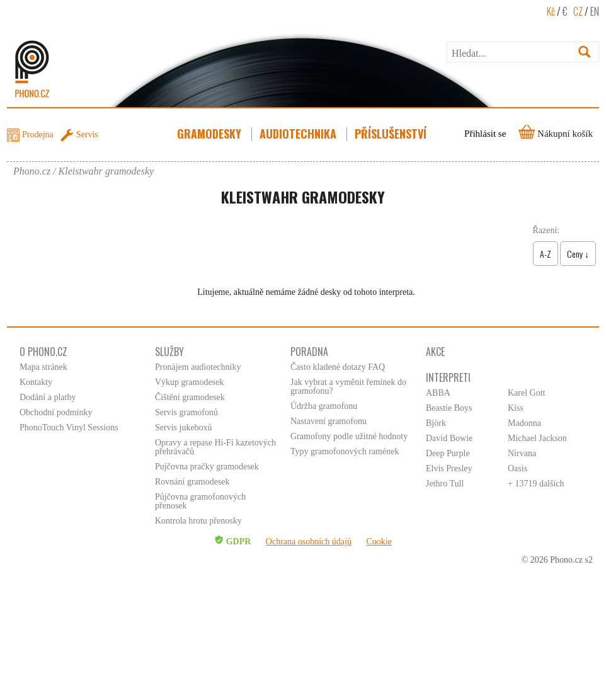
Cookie (379, 542)
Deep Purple (448, 453)
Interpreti (448, 377)
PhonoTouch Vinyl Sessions (69, 427)
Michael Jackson (537, 438)
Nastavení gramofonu (329, 421)
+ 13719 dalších (536, 484)
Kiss (516, 408)
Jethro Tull (445, 484)
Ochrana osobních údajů (309, 542)
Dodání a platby (48, 397)
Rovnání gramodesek (192, 482)
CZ (578, 11)
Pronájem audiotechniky (198, 367)
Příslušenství (392, 134)
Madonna (524, 423)
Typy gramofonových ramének (345, 451)
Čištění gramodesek (190, 397)
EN (595, 11)
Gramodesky (210, 134)
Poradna (309, 352)
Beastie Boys (449, 408)
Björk (436, 423)
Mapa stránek (43, 367)
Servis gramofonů (186, 412)
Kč (551, 11)
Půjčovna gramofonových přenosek (200, 501)
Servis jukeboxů (184, 427)
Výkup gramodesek (189, 382)
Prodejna (38, 135)
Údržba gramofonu (324, 406)
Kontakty (36, 382)
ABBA (438, 393)
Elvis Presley (449, 468)
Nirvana (522, 453)
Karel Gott (526, 393)
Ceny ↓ (578, 254)
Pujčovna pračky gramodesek (207, 467)
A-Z (546, 254)
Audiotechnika (299, 134)
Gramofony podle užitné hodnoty (349, 436)
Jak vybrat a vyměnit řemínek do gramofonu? (348, 387)
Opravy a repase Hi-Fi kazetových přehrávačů (215, 447)
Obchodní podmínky (56, 412)
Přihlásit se (485, 134)
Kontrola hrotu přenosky (198, 521)
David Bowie (449, 438)
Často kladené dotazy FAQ (338, 367)
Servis (87, 135)
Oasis (517, 468)
